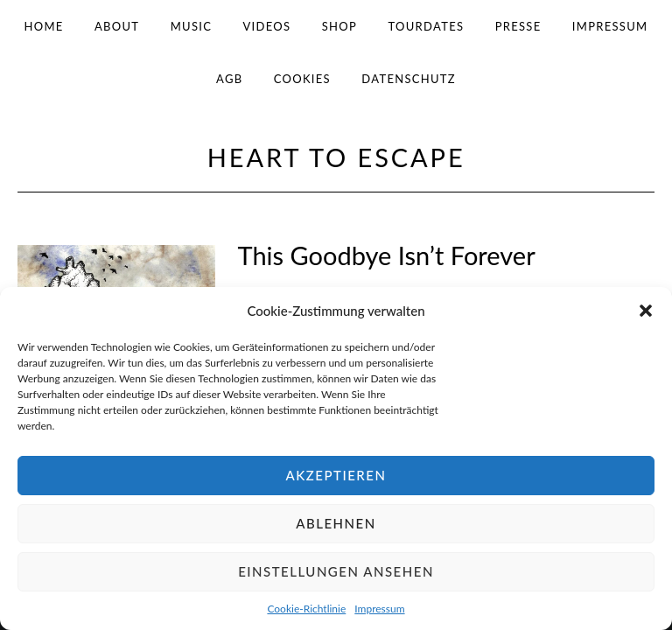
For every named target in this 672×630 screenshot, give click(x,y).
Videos (267, 26)
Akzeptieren (336, 475)
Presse (518, 26)
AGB (229, 79)
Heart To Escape (336, 157)
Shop (339, 26)
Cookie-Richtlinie (306, 609)
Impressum (379, 609)
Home (44, 26)
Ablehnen (336, 523)
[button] (646, 311)
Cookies (302, 79)
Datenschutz (409, 79)
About (117, 26)
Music (192, 26)
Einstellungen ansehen (336, 571)
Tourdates (426, 26)
